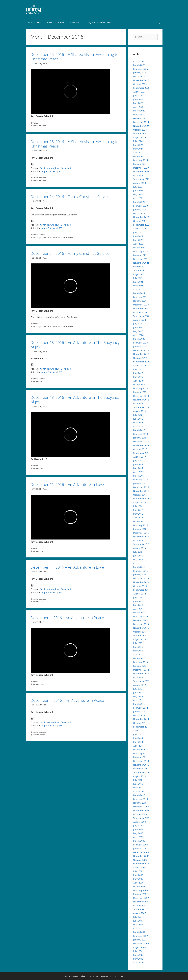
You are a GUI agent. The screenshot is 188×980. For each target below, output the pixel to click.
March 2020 (139, 339)
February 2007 (141, 936)
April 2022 (138, 244)
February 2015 (141, 571)
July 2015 (138, 552)
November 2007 (141, 902)
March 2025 (139, 111)
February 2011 (141, 753)
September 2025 (141, 88)
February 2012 (141, 708)
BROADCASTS (76, 23)
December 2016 (141, 487)
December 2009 (141, 807)
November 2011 (141, 719)
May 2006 (138, 959)
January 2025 (140, 118)
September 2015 (141, 544)
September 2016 (141, 499)
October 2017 (140, 449)
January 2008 (140, 894)
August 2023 (140, 183)
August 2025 (140, 92)
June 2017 (138, 464)
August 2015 (140, 548)
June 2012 (138, 693)
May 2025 (138, 103)
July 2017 (138, 461)
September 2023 (141, 179)
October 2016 (140, 495)
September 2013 (141, 635)
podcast (42, 178)
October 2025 (140, 84)
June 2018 (138, 419)
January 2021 (140, 301)
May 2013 (138, 651)
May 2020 (138, 331)
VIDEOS (49, 23)
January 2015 (140, 575)
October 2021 (140, 267)
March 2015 (139, 567)
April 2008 (138, 883)
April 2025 (138, 107)
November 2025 (141, 80)
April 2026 (138, 61)
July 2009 (138, 826)
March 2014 (139, 613)
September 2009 (141, 818)
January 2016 (140, 529)
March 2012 (139, 704)
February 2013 (141, 662)
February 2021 (141, 297)
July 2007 (138, 917)
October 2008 (140, 860)
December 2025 (141, 76)
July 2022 (138, 232)
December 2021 (141, 259)
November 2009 (141, 810)
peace (45, 125)
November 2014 (141, 582)
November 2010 (141, 765)
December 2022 (141, 213)
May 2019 (138, 377)
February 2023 (141, 206)
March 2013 (139, 658)
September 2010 (141, 772)
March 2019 (139, 384)
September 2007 (141, 909)
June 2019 (138, 373)
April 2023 (138, 198)
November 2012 (141, 673)
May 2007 (138, 924)
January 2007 (140, 940)
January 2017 (140, 483)
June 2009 (138, 829)
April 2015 (138, 563)
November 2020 (141, 308)
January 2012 (140, 711)
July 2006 (138, 951)
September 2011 (141, 727)
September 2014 (141, 590)
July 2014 (138, 597)
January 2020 (140, 346)
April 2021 (138, 289)
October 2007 (140, 906)
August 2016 (140, 502)
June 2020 (138, 327)
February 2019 (141, 388)
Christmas (37, 125)
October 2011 (140, 723)
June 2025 (138, 99)
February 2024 (141, 160)
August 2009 (140, 822)
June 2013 (138, 647)
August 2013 (140, 639)
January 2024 (140, 164)
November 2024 (141, 126)
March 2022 (139, 248)
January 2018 (140, 438)
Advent (36, 381)
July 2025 (138, 95)
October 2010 (140, 769)
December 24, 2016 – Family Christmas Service (70, 197)
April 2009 (138, 837)
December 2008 (141, 852)
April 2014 (138, 609)
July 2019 (138, 369)
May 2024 (138, 149)
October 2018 (140, 404)
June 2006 (138, 955)
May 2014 (138, 605)
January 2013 (140, 666)
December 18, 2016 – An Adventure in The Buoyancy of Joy (75, 345)
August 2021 (140, 274)
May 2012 (138, 696)
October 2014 (140, 586)
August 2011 (140, 731)
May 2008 (138, 879)
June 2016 (138, 510)
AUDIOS (61, 23)
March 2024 (139, 156)
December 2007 (141, 898)
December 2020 (141, 305)
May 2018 (138, 422)
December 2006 (141, 944)
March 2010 (139, 795)
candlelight (38, 237)
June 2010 (138, 784)
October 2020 (140, 312)
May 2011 (138, 742)
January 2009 (140, 848)
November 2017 (141, 445)
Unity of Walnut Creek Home (99, 23)
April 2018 (138, 426)
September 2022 (141, 225)
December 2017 (141, 442)
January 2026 (140, 73)
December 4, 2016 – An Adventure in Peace (67, 618)
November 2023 (141, 171)
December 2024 (141, 122)
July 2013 (138, 643)
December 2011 (141, 715)
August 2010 (140, 776)
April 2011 (138, 746)
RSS (60, 171)
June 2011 (138, 738)
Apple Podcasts (49, 171)
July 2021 (138, 278)
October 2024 (140, 130)
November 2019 (141, 354)
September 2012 (141, 681)
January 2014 (140, 620)
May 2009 (138, 833)
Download (66, 168)
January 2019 (140, 392)
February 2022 (141, 251)
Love (42, 551)
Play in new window (49, 168)
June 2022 (138, 236)
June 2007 (138, 921)
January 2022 (140, 255)
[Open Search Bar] (159, 23)
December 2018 (141, 396)
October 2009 (140, 814)
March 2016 (139, 521)
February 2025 (141, 115)
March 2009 (139, 841)
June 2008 (138, 875)
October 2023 (140, 175)
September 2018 (141, 407)
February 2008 (141, 890)
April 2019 (138, 381)
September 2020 (141, 316)
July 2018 (138, 415)
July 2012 (138, 689)
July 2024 (138, 141)
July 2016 (138, 506)
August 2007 (140, 913)
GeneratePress (116, 976)
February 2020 (141, 343)
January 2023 (140, 210)
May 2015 (138, 559)
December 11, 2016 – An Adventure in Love (67, 484)
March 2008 (139, 886)
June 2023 (138, 191)
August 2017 (140, 457)
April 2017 (138, 472)
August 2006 (140, 947)
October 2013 (140, 632)
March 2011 (139, 750)
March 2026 (139, 65)
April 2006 (138, 962)
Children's (47, 237)
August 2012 (140, 685)
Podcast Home (35, 23)
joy (41, 381)
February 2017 (141, 480)
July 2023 (138, 187)
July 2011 (138, 734)
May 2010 (138, 788)
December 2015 (141, 533)
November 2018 (141, 400)
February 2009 (141, 845)
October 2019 (140, 358)
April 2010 (138, 791)
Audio (36, 178)
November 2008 (141, 856)
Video (36, 123)
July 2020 (138, 324)
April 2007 (138, 928)
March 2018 (139, 430)
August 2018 (140, 411)
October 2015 (140, 540)
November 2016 (141, 491)
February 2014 (141, 616)
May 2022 (138, 240)
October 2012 (140, 677)
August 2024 (140, 137)
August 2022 (140, 229)
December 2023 (141, 168)
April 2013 (138, 655)
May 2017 (138, 468)
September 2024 (141, 133)
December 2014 (141, 578)
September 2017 (141, 453)
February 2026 (141, 69)
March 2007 (139, 932)
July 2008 (138, 871)
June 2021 (138, 282)
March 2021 (139, 293)
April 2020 (138, 335)
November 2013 (141, 628)
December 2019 (141, 350)
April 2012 (138, 700)
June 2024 (138, 145)
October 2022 (140, 221)
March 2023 (139, 202)
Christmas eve (67, 237)
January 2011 (140, 757)
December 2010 (141, 761)
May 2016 (138, 514)
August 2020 (140, 320)
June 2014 (138, 601)
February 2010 (141, 799)
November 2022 (141, 217)
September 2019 (141, 362)
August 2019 (140, 366)
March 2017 (139, 476)
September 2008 (141, 864)
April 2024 (138, 153)
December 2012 (141, 670)
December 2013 (141, 624)
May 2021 (138, 286)
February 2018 (141, 434)
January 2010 (140, 803)
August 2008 (140, 867)
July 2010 (138, 780)
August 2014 (140, 594)
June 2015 (138, 556)
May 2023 (138, 194)
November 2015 (141, 537)
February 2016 (141, 525)
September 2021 (141, 270)
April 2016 (138, 518)
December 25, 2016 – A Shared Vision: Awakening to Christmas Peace (75, 57)
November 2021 (141, 263)
